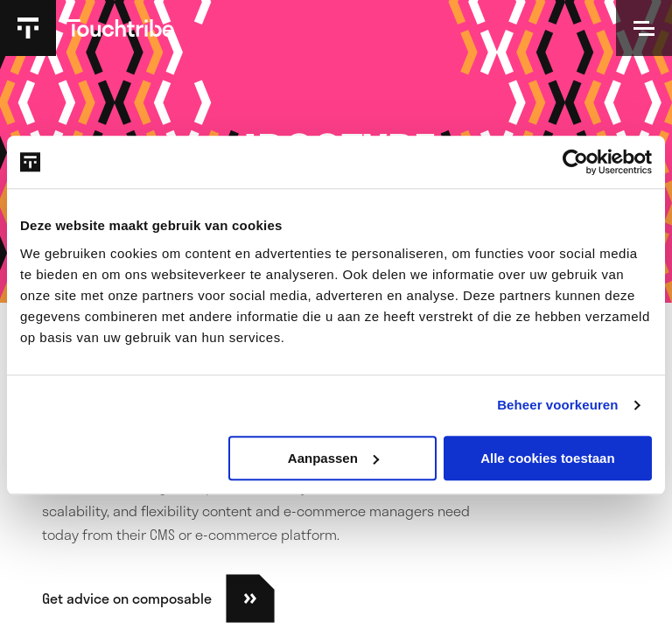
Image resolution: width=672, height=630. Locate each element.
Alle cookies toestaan (547, 458)
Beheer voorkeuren (557, 405)
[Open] (644, 28)
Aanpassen (333, 458)
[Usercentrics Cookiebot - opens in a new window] (575, 162)
